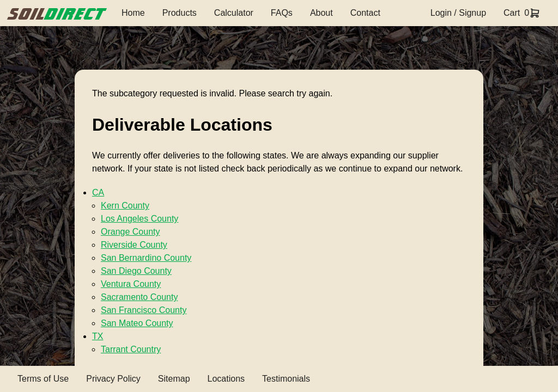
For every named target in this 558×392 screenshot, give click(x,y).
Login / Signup (458, 13)
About (322, 13)
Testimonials (286, 379)
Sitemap (174, 379)
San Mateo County (137, 323)
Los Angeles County (139, 219)
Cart (512, 13)
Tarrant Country (131, 349)
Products (180, 13)
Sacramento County (139, 297)
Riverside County (134, 245)
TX (98, 336)
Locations (226, 379)
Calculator (234, 13)
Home (133, 13)
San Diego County (136, 271)
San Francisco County (144, 310)
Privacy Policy (113, 379)
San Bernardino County (146, 258)
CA (98, 192)
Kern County (125, 206)
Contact (365, 13)
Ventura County (131, 284)
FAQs (282, 13)
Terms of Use (43, 379)
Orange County (131, 232)
